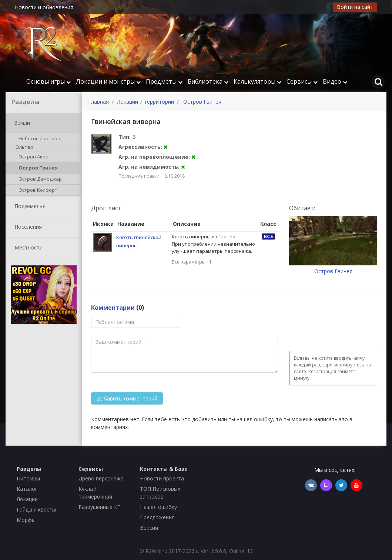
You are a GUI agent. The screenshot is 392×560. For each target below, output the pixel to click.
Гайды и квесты (36, 509)
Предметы (164, 81)
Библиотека (208, 81)
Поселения (27, 227)
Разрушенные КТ (100, 507)
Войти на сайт (355, 7)
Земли (21, 123)
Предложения (157, 517)
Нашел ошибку (158, 507)
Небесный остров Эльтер (38, 142)
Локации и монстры (108, 81)
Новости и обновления (44, 7)
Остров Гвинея (37, 168)
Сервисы (302, 81)
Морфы (26, 520)
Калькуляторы (257, 81)
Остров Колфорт (37, 191)
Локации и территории (145, 102)
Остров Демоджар (39, 180)
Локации (27, 499)
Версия (149, 528)
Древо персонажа (101, 478)
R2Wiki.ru (156, 551)
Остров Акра (32, 157)
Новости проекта (162, 478)
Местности (27, 248)
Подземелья (29, 207)
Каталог (27, 489)
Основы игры (48, 81)
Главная (98, 102)
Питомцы (28, 478)
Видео (335, 81)
